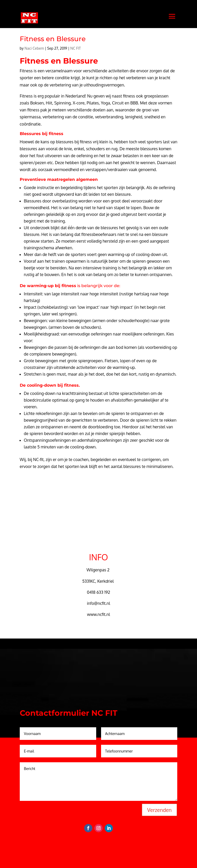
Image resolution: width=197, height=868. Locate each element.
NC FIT (76, 48)
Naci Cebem (34, 48)
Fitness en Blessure (53, 39)
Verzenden (159, 810)
